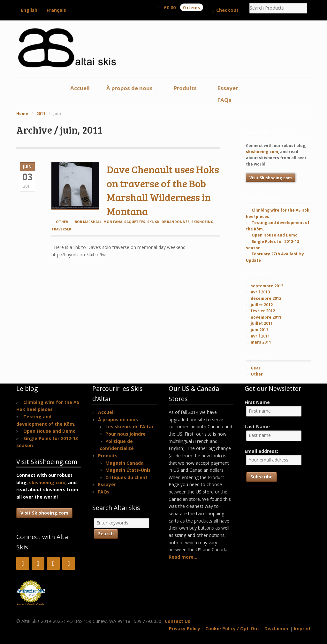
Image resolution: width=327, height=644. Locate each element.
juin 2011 (259, 330)
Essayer (228, 88)
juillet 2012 (262, 305)
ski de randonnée (172, 222)
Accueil (80, 88)
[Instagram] (69, 563)
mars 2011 (261, 342)
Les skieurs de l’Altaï (129, 427)
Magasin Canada (125, 463)
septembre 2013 (267, 286)
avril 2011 (260, 336)
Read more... (183, 557)
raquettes (135, 222)
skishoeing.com (262, 152)
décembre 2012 (266, 298)
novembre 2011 (266, 317)
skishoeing (202, 222)
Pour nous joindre (125, 434)
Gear (256, 368)
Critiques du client (126, 477)
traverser (61, 229)
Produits (185, 88)
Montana (113, 222)
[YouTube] (38, 563)
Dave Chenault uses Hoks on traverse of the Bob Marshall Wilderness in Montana (163, 190)
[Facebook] (23, 563)
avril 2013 (260, 292)
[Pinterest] (53, 563)
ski (150, 222)
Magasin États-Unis (128, 470)
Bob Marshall (88, 222)
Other (62, 222)
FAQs (224, 100)
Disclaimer (277, 628)
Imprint (302, 628)
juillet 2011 (262, 323)
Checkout (227, 10)
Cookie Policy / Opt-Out (232, 628)
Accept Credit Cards (31, 604)
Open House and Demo (275, 235)
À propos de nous (129, 88)
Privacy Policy (185, 628)
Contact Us (178, 621)
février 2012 (263, 311)
